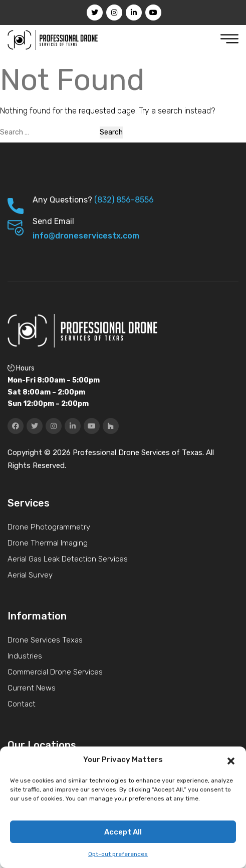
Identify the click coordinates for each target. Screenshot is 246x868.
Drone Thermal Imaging (48, 543)
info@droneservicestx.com (86, 236)
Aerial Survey (30, 575)
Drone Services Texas (45, 640)
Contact (22, 704)
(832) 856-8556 (124, 200)
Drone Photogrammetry (49, 527)
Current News (32, 688)
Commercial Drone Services (55, 672)
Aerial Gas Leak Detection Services (68, 559)
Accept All (123, 832)
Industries (25, 656)
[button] (231, 760)
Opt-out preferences (118, 854)
